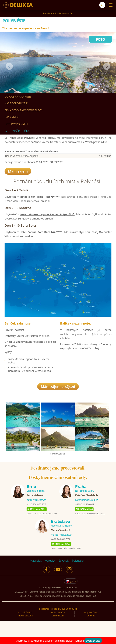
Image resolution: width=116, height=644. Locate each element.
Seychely (64, 585)
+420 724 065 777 (36, 528)
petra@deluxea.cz (36, 524)
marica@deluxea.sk (61, 559)
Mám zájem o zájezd (58, 411)
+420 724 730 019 (85, 528)
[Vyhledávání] (102, 5)
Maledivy (50, 585)
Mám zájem (18, 173)
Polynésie (78, 585)
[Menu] (110, 5)
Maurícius (36, 585)
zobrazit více (93, 641)
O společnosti (25, 636)
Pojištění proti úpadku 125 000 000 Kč (58, 633)
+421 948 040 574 (60, 563)
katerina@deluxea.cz (86, 524)
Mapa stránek (91, 636)
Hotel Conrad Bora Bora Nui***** (41, 239)
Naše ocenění (58, 636)
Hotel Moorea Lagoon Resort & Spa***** (47, 222)
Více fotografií (58, 478)
